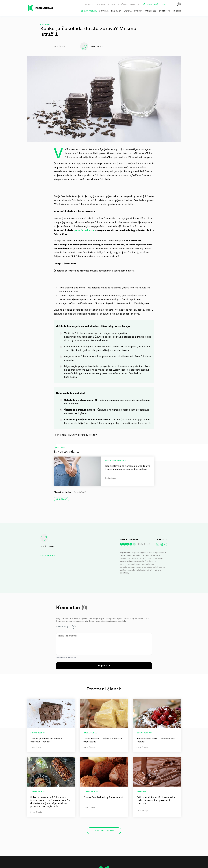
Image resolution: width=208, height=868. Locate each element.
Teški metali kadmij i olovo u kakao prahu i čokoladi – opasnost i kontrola (156, 800)
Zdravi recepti (38, 733)
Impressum (101, 4)
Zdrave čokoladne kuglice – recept (103, 797)
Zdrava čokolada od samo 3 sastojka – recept (46, 740)
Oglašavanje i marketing (129, 4)
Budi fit (138, 11)
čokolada (62, 499)
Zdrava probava (89, 11)
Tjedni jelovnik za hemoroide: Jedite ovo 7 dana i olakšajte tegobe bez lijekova (127, 467)
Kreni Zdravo (47, 546)
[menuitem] (179, 4)
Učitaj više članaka (104, 831)
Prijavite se (104, 666)
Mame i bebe (150, 11)
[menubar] (179, 4)
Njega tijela (90, 733)
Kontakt (111, 4)
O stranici (89, 4)
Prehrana (116, 11)
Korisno (177, 11)
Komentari (69, 608)
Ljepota (128, 11)
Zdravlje (104, 11)
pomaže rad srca (84, 230)
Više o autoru (47, 555)
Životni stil (165, 11)
